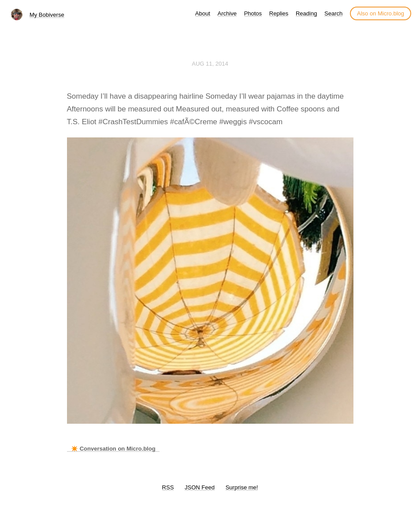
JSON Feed (200, 487)
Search (333, 13)
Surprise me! (242, 487)
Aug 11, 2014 (210, 64)
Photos (253, 13)
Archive (227, 13)
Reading (306, 13)
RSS (168, 487)
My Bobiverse (47, 15)
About (203, 13)
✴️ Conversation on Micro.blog (113, 449)
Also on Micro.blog (381, 13)
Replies (279, 13)
